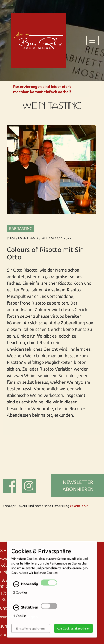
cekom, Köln (79, 506)
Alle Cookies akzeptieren (74, 631)
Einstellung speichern (30, 631)
